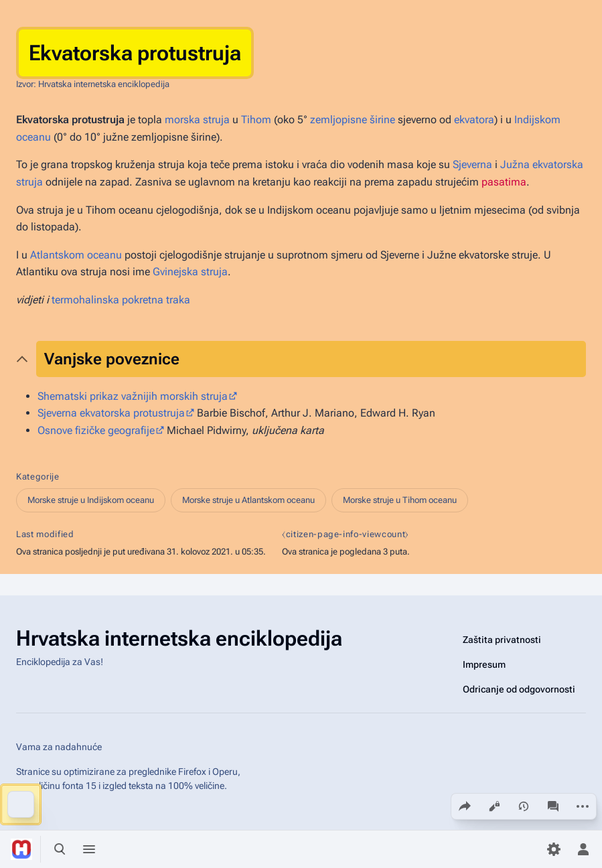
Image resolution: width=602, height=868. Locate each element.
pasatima (504, 182)
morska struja (197, 120)
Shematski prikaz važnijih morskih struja (133, 396)
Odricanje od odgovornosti (519, 689)
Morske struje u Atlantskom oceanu (248, 500)
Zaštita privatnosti (502, 640)
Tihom (256, 120)
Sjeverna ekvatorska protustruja (111, 413)
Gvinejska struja (190, 272)
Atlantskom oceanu (76, 255)
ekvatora (474, 120)
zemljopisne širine (353, 120)
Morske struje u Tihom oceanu (400, 500)
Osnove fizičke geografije (96, 430)
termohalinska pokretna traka (121, 300)
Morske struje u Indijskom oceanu (91, 500)
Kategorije (38, 477)
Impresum (484, 664)
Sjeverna (472, 164)
